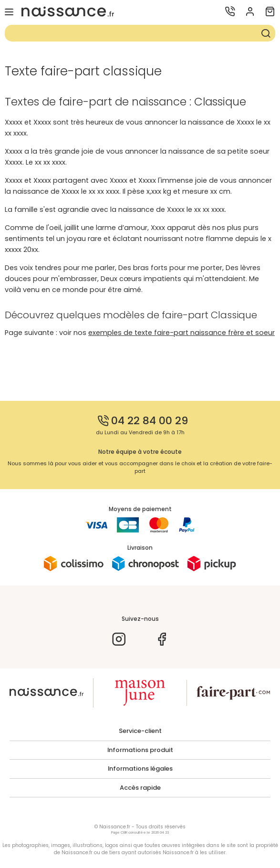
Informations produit (140, 750)
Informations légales (140, 769)
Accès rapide (140, 788)
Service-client (140, 731)
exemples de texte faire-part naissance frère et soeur (181, 333)
